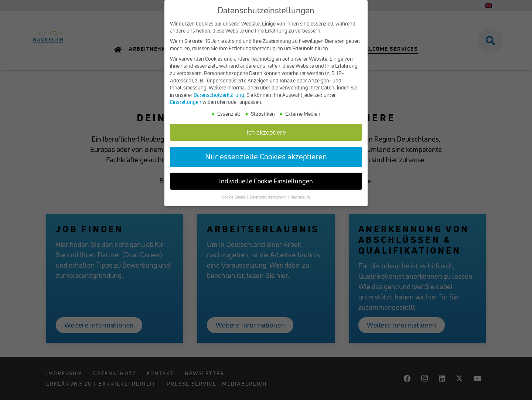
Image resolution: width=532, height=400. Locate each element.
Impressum (300, 198)
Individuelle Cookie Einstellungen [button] (266, 182)
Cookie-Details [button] (234, 198)
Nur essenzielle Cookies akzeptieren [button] (266, 157)
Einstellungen (186, 103)
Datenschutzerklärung (219, 96)
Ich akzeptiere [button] (266, 133)
